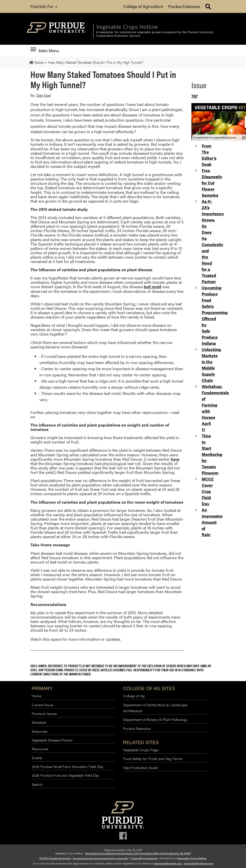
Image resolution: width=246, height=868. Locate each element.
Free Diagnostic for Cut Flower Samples (212, 183)
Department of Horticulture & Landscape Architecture (155, 708)
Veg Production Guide (141, 767)
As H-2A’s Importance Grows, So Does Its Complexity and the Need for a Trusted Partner (213, 241)
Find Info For (44, 6)
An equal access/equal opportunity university (101, 858)
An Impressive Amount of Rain (212, 522)
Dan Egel (44, 95)
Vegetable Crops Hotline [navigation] (127, 27)
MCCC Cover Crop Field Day (208, 491)
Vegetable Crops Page (141, 750)
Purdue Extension (184, 6)
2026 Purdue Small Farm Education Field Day (67, 766)
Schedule (39, 722)
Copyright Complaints (144, 858)
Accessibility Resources (199, 863)
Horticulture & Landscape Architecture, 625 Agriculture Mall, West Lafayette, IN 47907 (138, 853)
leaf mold (152, 287)
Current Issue (43, 705)
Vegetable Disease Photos (52, 740)
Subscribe (40, 731)
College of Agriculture (143, 6)
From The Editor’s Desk (209, 155)
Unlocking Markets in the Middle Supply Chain (211, 365)
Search (37, 784)
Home (36, 696)
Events (37, 758)
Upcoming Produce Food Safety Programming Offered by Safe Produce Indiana (215, 315)
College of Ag (134, 696)
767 (195, 96)
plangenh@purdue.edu (168, 863)
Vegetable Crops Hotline (192, 858)
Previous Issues (44, 713)
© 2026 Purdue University (55, 858)
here (175, 459)
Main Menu (45, 51)
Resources (40, 749)
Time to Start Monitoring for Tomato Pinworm (212, 454)
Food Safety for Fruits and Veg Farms (153, 758)
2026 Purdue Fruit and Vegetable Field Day (65, 775)
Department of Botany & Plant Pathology (155, 719)
